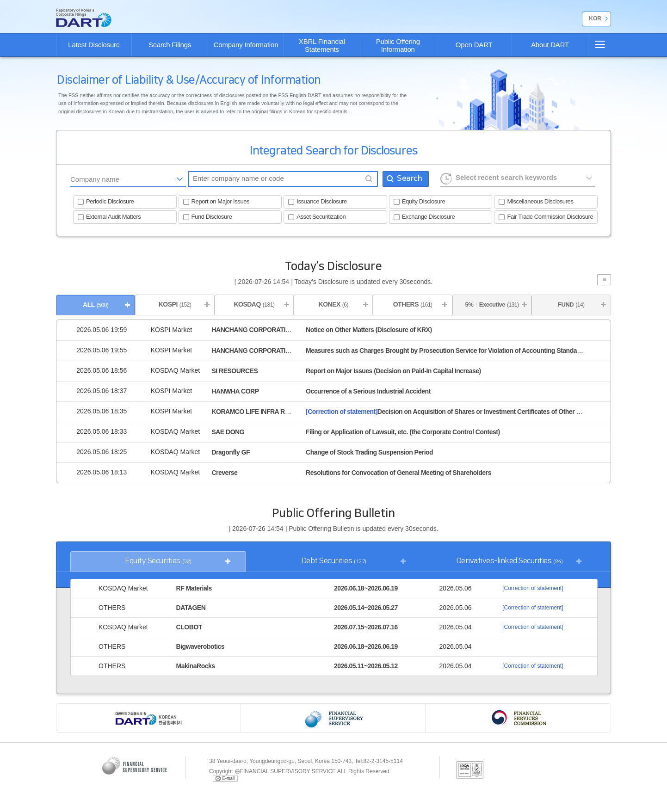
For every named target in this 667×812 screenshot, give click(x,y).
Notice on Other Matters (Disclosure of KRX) (369, 330)
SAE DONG (228, 432)
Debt (334, 561)
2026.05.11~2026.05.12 (366, 666)
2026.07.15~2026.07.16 (366, 627)
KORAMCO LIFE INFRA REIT (253, 412)
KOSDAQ (254, 304)
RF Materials (194, 588)
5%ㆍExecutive (492, 304)
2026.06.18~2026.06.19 (366, 588)
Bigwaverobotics (201, 646)
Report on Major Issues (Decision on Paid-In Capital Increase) (393, 371)
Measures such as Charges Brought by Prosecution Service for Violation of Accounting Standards (446, 351)
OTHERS (413, 304)
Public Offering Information (398, 45)
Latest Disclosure (94, 45)
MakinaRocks (196, 666)
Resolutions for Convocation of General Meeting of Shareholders (398, 473)
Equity (158, 561)
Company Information (246, 45)
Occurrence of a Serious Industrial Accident (368, 391)
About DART (550, 45)
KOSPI (175, 304)
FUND (571, 304)
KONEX (333, 304)
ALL (96, 305)
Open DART (474, 45)
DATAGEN (191, 608)
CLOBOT (189, 627)
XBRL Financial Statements (322, 45)
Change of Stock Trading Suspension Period (369, 452)
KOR (595, 18)
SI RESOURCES (235, 371)
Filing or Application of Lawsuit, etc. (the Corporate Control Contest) (403, 432)
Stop (604, 280)
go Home (84, 18)
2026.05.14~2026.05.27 (366, 608)
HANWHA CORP (235, 391)
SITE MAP (596, 44)
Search (409, 178)
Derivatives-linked (510, 561)
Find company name (369, 179)
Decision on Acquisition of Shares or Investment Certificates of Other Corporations (460, 412)
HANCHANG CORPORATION (253, 330)
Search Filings (170, 45)
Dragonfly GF (231, 452)
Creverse (224, 473)
